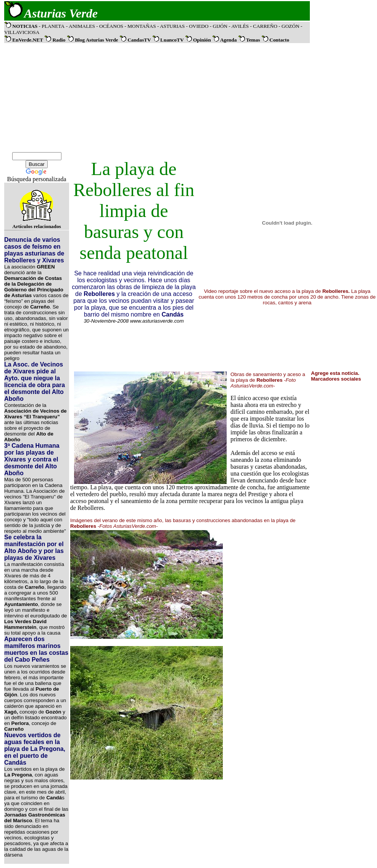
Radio (59, 40)
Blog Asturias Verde (96, 40)
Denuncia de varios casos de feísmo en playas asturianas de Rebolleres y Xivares (34, 250)
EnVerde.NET (27, 40)
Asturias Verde (61, 13)
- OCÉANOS (110, 26)
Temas (253, 40)
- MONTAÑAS (141, 26)
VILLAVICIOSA (22, 32)
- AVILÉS (239, 26)
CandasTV (140, 40)
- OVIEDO (198, 26)
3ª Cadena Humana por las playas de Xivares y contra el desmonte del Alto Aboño (32, 459)
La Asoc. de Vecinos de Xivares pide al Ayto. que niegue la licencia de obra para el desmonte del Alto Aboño (35, 382)
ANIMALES (82, 26)
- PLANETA (52, 26)
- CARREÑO (264, 26)
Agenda (229, 40)
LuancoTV (172, 40)
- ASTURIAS (172, 26)
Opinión (202, 40)
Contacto (279, 40)
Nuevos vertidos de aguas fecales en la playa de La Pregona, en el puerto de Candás (35, 749)
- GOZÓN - (290, 26)
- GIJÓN (219, 26)
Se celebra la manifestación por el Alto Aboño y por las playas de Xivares (34, 547)
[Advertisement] (157, 98)
